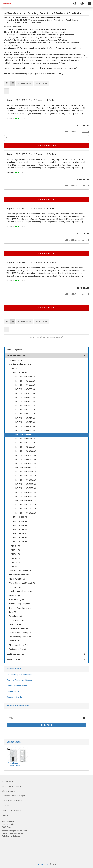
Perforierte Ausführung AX (20, 633)
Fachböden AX (15, 587)
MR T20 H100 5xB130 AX (26, 501)
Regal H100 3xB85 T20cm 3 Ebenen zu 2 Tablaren (32, 263)
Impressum (7, 806)
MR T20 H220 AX (20, 521)
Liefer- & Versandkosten (17, 686)
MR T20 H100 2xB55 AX (25, 377)
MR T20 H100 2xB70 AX (25, 406)
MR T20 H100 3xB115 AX (26, 476)
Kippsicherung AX (17, 599)
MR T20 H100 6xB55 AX (25, 393)
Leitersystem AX (16, 624)
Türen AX (13, 612)
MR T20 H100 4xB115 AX (26, 480)
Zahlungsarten (13, 691)
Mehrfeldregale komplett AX (21, 364)
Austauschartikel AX (17, 649)
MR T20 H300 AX (20, 529)
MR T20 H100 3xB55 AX (25, 381)
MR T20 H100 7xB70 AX (25, 426)
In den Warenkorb (46, 145)
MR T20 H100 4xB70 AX (25, 414)
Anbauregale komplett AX (20, 575)
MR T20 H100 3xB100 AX (26, 455)
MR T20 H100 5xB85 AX (25, 443)
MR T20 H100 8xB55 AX (25, 401)
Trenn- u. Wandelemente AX (20, 608)
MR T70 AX (16, 562)
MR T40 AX (16, 550)
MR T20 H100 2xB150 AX (26, 505)
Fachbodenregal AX (16, 355)
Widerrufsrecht (8, 791)
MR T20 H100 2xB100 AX (26, 451)
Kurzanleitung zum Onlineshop (19, 675)
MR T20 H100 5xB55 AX (25, 389)
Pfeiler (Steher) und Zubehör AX (22, 583)
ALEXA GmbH (43, 864)
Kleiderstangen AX (17, 620)
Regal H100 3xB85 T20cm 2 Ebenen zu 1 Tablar (31, 100)
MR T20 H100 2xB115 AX (26, 472)
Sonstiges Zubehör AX (18, 628)
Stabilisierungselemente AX (20, 591)
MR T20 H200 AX (20, 517)
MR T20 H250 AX (20, 525)
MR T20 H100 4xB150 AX (26, 513)
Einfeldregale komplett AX (20, 571)
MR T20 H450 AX (20, 542)
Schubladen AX (15, 616)
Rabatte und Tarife (14, 697)
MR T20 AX (16, 368)
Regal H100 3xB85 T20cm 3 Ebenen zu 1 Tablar (31, 209)
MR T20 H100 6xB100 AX (26, 467)
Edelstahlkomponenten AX (20, 637)
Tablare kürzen (14, 766)
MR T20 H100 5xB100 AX (26, 463)
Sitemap (6, 815)
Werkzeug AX (15, 641)
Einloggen (47, 725)
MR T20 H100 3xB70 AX (25, 410)
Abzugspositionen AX (18, 645)
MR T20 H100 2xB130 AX (26, 488)
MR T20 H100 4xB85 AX (25, 439)
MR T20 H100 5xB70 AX (25, 418)
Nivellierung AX (15, 595)
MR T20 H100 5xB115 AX (26, 484)
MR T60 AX (16, 558)
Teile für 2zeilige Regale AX (20, 604)
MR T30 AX (16, 546)
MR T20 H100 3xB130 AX (26, 492)
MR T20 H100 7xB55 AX (25, 397)
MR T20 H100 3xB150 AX (26, 509)
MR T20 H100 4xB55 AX (25, 385)
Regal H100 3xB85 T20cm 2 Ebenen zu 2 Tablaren (32, 154)
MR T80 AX (16, 567)
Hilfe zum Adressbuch (12, 810)
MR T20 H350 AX (20, 533)
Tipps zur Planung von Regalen (19, 680)
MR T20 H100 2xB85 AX (25, 430)
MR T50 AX (16, 554)
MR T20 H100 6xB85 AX (25, 447)
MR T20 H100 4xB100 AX (26, 459)
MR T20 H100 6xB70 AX (25, 422)
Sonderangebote (14, 350)
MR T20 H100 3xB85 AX (25, 435)
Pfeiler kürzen (13, 763)
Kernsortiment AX (16, 360)
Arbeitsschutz (13, 660)
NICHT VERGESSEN (17, 579)
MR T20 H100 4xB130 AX (26, 496)
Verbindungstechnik (16, 654)
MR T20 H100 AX (20, 373)
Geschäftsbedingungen (12, 786)
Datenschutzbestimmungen (14, 796)
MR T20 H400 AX (20, 538)
